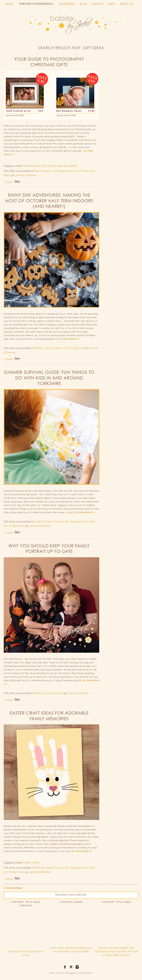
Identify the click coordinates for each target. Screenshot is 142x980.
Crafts (35, 863)
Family (47, 171)
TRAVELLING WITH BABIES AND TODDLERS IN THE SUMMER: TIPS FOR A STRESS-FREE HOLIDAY (116, 952)
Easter (26, 863)
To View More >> (69, 339)
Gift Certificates (53, 166)
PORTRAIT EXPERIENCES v (36, 4)
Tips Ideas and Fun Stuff (68, 171)
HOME (9, 4)
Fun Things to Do (75, 348)
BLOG (83, 4)
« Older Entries (13, 888)
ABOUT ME (126, 4)
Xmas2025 (71, 166)
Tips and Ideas (53, 348)
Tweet (9, 182)
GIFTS (112, 4)
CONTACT (97, 4)
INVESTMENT (67, 4)
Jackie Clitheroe (26, 175)
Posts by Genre (44, 522)
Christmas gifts (32, 166)
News (38, 171)
